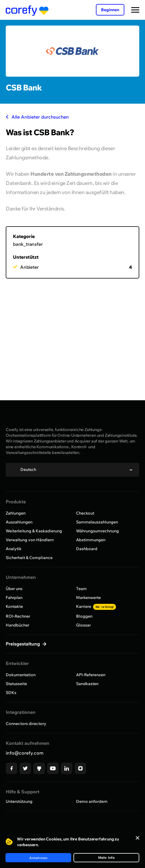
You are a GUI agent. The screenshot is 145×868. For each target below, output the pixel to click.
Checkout (85, 513)
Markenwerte (88, 598)
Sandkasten (87, 684)
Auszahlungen (19, 522)
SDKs (11, 693)
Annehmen (38, 858)
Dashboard (87, 549)
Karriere (96, 606)
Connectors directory (26, 724)
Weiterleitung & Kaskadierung (34, 531)
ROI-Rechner (18, 616)
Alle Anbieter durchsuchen (37, 117)
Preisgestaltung (23, 644)
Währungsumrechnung (97, 531)
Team (81, 589)
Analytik (14, 549)
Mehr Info (107, 858)
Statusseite (16, 684)
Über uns (14, 589)
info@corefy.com (25, 753)
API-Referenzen (91, 675)
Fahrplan (14, 598)
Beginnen (110, 10)
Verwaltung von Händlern (30, 540)
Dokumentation (21, 675)
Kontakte (14, 606)
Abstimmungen (91, 540)
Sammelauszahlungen (97, 522)
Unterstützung (19, 801)
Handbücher (18, 625)
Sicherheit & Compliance (29, 558)
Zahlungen (16, 513)
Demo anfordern (92, 801)
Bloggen (84, 616)
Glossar (83, 625)
